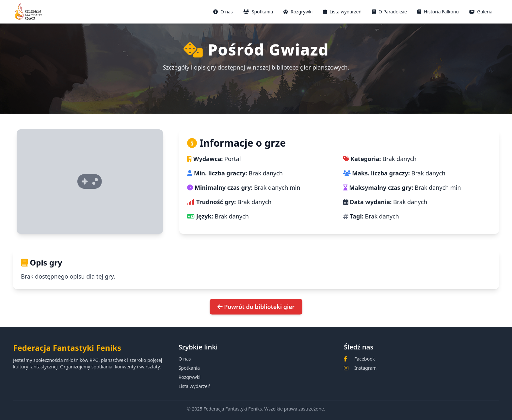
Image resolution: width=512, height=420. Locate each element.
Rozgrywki (298, 12)
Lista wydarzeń (342, 12)
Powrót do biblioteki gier (256, 307)
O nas (223, 12)
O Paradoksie (389, 12)
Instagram (365, 368)
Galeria (481, 12)
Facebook (365, 359)
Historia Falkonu (438, 12)
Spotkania (258, 12)
